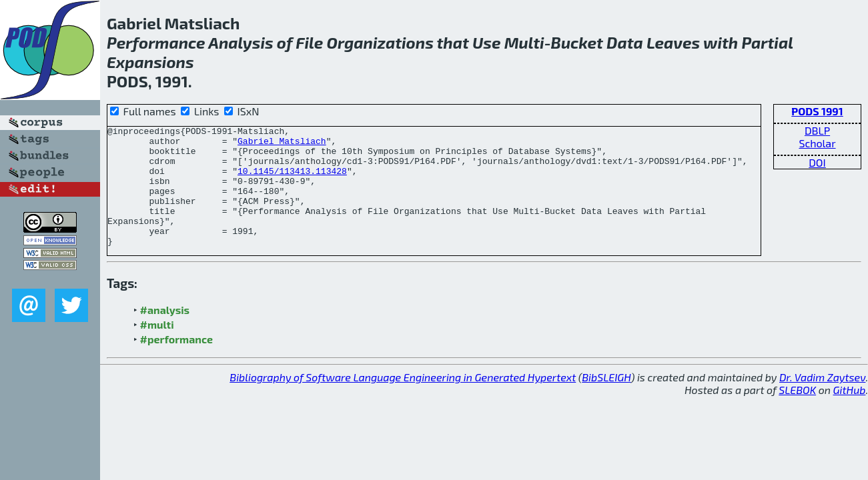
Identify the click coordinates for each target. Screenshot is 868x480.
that (453, 42)
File (309, 42)
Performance (156, 42)
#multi (157, 348)
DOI (817, 162)
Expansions (150, 62)
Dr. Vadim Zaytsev (822, 401)
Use (487, 42)
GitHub (850, 414)
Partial (767, 42)
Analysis (241, 42)
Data (625, 42)
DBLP (817, 130)
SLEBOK (797, 414)
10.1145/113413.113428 (292, 181)
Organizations (380, 42)
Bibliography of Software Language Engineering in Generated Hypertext (403, 401)
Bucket (577, 42)
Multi (524, 42)
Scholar (817, 143)
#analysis (165, 334)
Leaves (673, 42)
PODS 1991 (817, 111)
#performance (176, 363)
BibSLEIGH (606, 401)
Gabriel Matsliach (282, 145)
